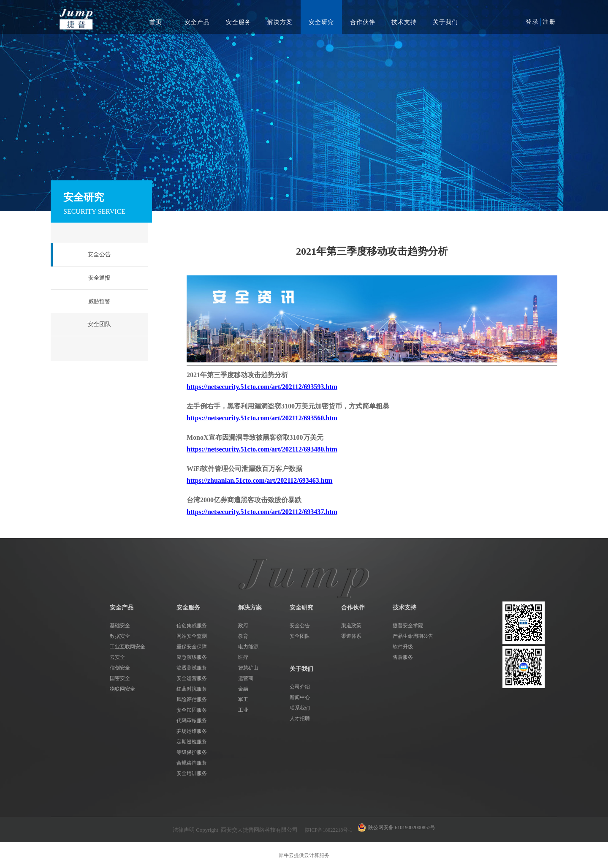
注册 (549, 22)
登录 (532, 22)
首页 (156, 22)
